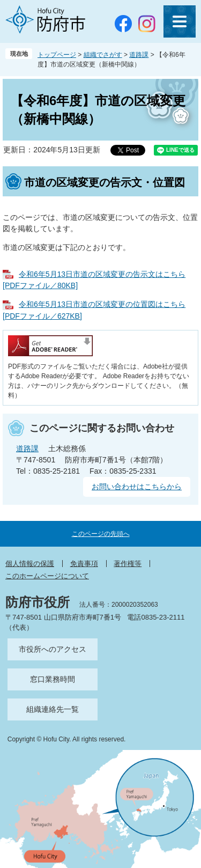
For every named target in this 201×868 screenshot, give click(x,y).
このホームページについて (47, 576)
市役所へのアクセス (53, 649)
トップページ (57, 55)
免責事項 (84, 564)
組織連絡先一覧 (53, 709)
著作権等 (128, 564)
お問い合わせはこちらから (137, 487)
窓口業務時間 (53, 679)
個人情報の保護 (30, 564)
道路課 (139, 55)
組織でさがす (103, 55)
